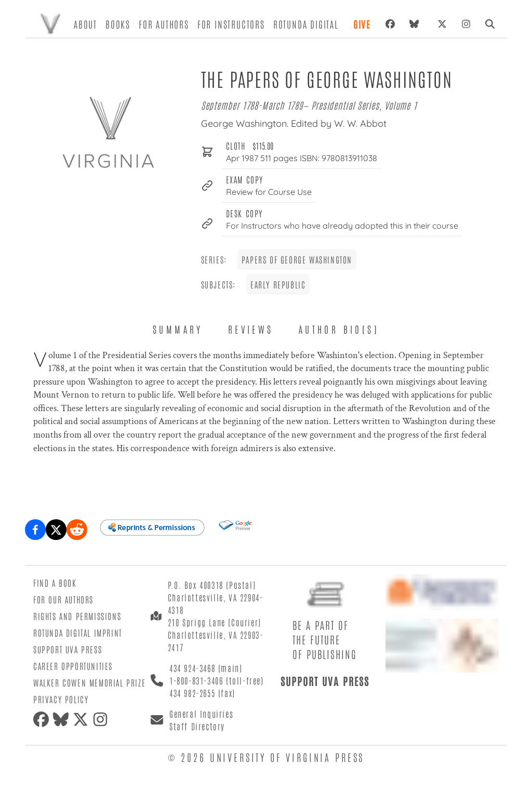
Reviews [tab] (251, 329)
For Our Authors (63, 599)
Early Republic (278, 284)
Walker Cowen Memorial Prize (89, 682)
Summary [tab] (178, 329)
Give (362, 24)
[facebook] (43, 719)
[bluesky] (416, 24)
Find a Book (55, 583)
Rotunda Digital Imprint (78, 633)
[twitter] (83, 719)
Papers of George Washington (297, 259)
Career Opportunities (73, 666)
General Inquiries (201, 714)
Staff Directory (197, 726)
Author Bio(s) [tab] (339, 329)
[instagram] (102, 719)
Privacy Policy (61, 699)
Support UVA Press (68, 649)
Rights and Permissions (77, 616)
